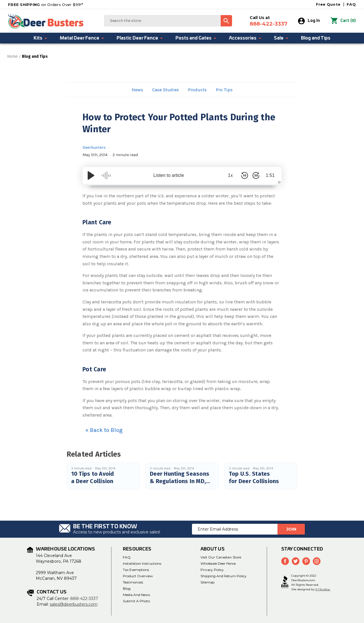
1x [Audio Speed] (230, 175)
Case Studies (166, 90)
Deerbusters (94, 147)
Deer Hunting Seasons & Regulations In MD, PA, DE (180, 481)
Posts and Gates (196, 38)
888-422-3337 (84, 599)
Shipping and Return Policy (224, 576)
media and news (136, 595)
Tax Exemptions (136, 570)
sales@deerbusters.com (74, 604)
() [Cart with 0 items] (343, 21)
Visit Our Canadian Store (221, 557)
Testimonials (133, 582)
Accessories (245, 38)
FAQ (351, 4)
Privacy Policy (212, 570)
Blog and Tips (316, 38)
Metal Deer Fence (82, 38)
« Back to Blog (104, 430)
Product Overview (138, 576)
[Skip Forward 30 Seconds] (256, 175)
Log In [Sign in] (309, 21)
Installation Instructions (142, 563)
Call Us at (269, 21)
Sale (281, 38)
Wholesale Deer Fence (218, 563)
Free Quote (328, 4)
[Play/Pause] (91, 175)
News (137, 90)
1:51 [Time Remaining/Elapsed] (270, 175)
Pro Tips (224, 90)
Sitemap (207, 582)
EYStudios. (323, 589)
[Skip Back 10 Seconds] (245, 175)
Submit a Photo (136, 601)
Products (197, 90)
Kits (41, 38)
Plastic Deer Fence (140, 38)
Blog (127, 588)
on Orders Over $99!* (45, 5)
